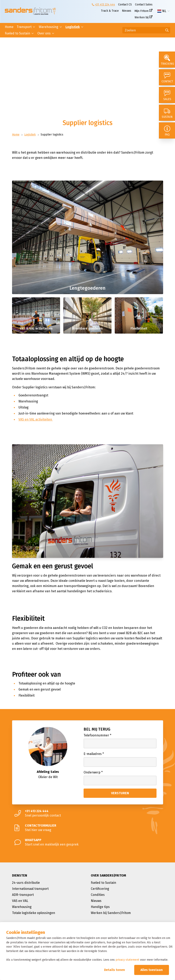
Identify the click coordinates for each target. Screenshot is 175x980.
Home (9, 27)
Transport (24, 27)
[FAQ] (167, 130)
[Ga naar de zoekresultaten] (167, 30)
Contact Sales (144, 5)
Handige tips (100, 907)
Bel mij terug (97, 729)
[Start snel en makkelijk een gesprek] (88, 842)
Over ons (44, 33)
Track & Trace (110, 11)
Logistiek (73, 27)
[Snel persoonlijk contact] (88, 813)
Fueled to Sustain (17, 33)
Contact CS (125, 5)
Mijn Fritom (141, 11)
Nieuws (127, 11)
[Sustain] (167, 113)
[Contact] (167, 77)
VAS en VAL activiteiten (36, 419)
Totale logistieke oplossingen (34, 913)
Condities (98, 895)
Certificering (100, 889)
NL (162, 11)
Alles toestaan (152, 970)
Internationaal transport (30, 889)
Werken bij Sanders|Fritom (111, 913)
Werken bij (142, 17)
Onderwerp (93, 772)
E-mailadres (94, 754)
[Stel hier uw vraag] (88, 828)
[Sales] (167, 95)
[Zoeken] (146, 30)
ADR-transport (23, 895)
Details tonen (115, 970)
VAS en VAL (20, 901)
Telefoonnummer (97, 735)
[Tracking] (167, 60)
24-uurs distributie (26, 883)
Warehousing (49, 27)
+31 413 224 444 (105, 5)
